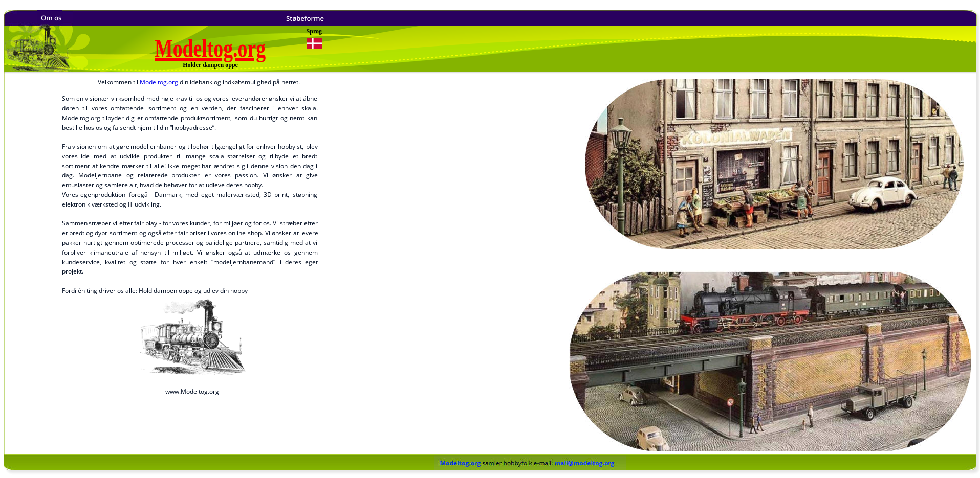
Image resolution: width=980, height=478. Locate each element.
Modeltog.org (159, 82)
